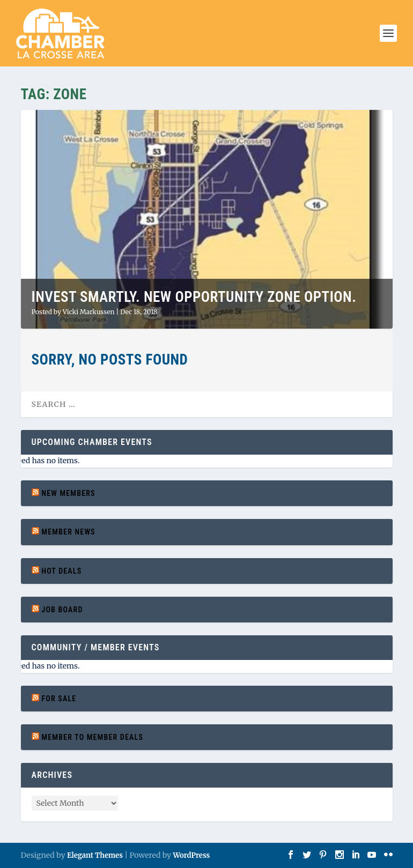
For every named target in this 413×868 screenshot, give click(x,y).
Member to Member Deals (92, 737)
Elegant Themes (95, 855)
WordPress (191, 855)
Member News (68, 532)
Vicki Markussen (89, 312)
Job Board (62, 610)
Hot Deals (61, 571)
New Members (68, 493)
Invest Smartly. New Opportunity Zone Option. (194, 297)
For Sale (59, 699)
